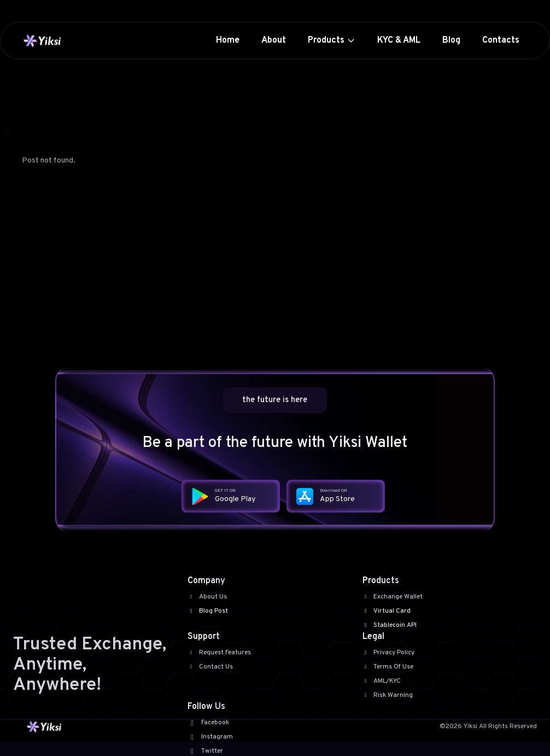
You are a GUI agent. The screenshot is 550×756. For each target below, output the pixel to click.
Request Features (219, 653)
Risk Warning (388, 695)
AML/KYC (382, 681)
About (274, 40)
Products (332, 40)
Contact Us (210, 667)
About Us (207, 597)
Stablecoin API (390, 625)
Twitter (205, 751)
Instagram (210, 737)
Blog (451, 40)
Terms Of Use (388, 667)
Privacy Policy (389, 653)
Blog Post (208, 611)
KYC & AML (399, 40)
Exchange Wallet (393, 597)
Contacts (501, 40)
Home (228, 40)
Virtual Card (387, 611)
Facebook (208, 723)
